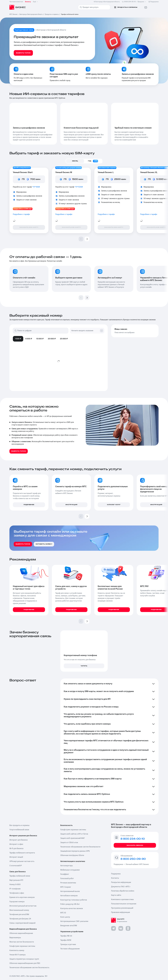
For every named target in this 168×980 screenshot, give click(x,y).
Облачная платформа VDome (72, 855)
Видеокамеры (15, 938)
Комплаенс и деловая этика (122, 899)
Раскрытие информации (121, 882)
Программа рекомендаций (122, 908)
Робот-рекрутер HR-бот (70, 904)
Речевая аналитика (68, 883)
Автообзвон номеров (69, 896)
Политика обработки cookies (123, 891)
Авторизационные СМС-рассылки (74, 921)
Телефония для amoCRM (19, 914)
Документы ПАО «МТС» (121, 887)
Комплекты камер (17, 950)
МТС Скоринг (66, 887)
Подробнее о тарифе (21, 214)
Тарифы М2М (66, 940)
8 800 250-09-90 (133, 859)
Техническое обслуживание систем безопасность (29, 968)
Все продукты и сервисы (19, 825)
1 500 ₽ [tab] (18, 339)
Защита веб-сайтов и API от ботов (74, 834)
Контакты (115, 878)
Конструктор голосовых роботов (74, 900)
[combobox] (85, 331)
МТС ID (63, 913)
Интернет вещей (16, 857)
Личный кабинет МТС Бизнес (137, 864)
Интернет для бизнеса (18, 840)
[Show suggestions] (102, 331)
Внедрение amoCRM (69, 926)
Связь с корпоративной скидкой (22, 923)
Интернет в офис (16, 844)
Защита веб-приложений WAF (73, 838)
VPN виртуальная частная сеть (22, 861)
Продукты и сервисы (52, 14)
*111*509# (79, 187)
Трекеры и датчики (68, 944)
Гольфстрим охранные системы (22, 946)
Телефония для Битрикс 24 (20, 919)
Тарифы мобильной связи (20, 876)
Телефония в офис (17, 893)
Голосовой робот (67, 878)
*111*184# (36, 187)
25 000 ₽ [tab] (64, 339)
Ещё (36, 2)
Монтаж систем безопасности (22, 942)
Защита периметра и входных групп (24, 959)
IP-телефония (15, 889)
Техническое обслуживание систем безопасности (80, 847)
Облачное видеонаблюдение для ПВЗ (25, 963)
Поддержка (119, 864)
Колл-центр (65, 917)
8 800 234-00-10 (134, 2)
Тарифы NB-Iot (66, 936)
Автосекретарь (67, 866)
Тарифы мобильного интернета (22, 853)
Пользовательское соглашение (124, 904)
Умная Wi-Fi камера (17, 955)
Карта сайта (116, 895)
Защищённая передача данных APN (75, 851)
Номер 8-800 (15, 884)
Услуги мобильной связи (19, 830)
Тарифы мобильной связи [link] (70, 14)
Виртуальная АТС (16, 880)
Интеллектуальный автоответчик (23, 906)
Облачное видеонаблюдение (21, 933)
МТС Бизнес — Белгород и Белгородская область (26, 14)
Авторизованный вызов (70, 891)
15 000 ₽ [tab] (40, 339)
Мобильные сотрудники (70, 870)
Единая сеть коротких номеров (22, 897)
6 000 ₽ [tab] (29, 339)
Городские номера (17, 902)
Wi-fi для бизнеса (16, 849)
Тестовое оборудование (70, 949)
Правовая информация (120, 912)
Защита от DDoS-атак (69, 843)
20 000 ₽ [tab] (52, 339)
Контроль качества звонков (72, 908)
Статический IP (16, 866)
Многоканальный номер (19, 910)
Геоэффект (65, 874)
